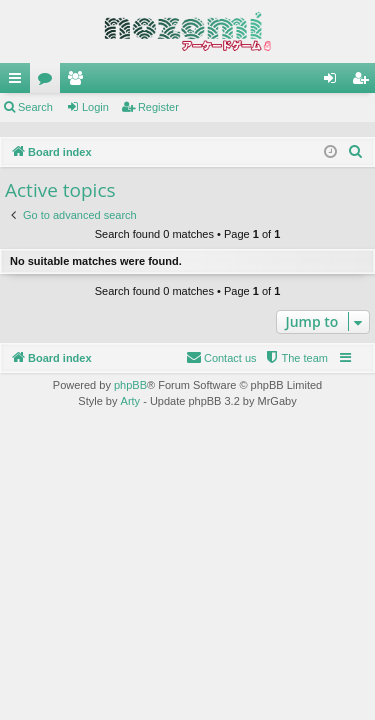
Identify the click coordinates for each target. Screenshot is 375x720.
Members (79, 82)
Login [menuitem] (334, 82)
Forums (49, 82)
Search (35, 107)
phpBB (130, 385)
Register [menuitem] (364, 82)
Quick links (19, 82)
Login (95, 107)
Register (158, 107)
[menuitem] (356, 152)
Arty (131, 401)
